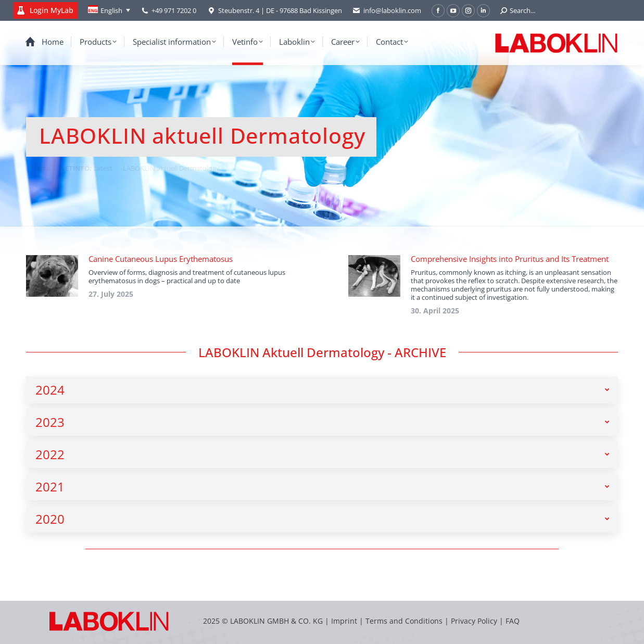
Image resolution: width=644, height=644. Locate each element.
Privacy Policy (474, 621)
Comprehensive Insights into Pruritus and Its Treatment (510, 259)
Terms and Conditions (405, 621)
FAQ (513, 621)
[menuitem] (109, 10)
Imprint (344, 621)
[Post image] (52, 276)
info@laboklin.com (387, 11)
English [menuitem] (111, 10)
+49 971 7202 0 (174, 10)
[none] (109, 10)
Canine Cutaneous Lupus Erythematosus (161, 259)
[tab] (322, 390)
